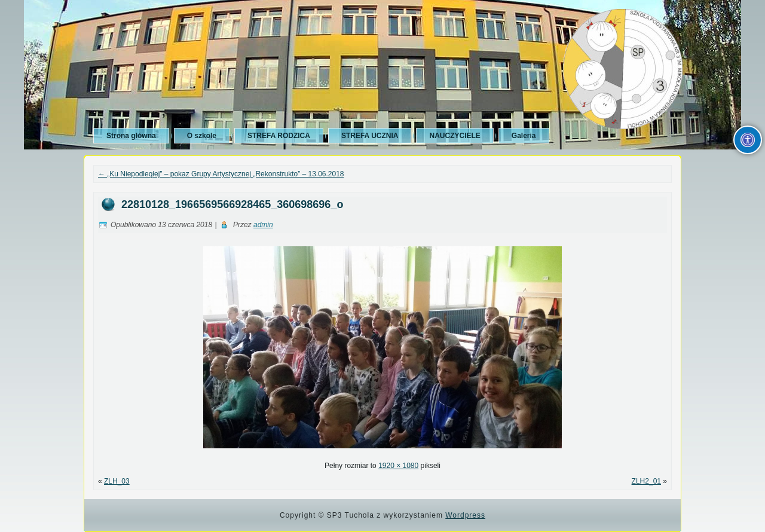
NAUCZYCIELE (455, 136)
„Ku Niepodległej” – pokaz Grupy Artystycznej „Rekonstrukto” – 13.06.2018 (221, 174)
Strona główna (131, 136)
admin (263, 225)
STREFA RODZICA (279, 136)
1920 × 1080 (398, 466)
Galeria (524, 136)
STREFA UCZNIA (370, 136)
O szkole (202, 136)
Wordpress (465, 515)
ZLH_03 (117, 481)
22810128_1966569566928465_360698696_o (232, 204)
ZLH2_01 (646, 481)
